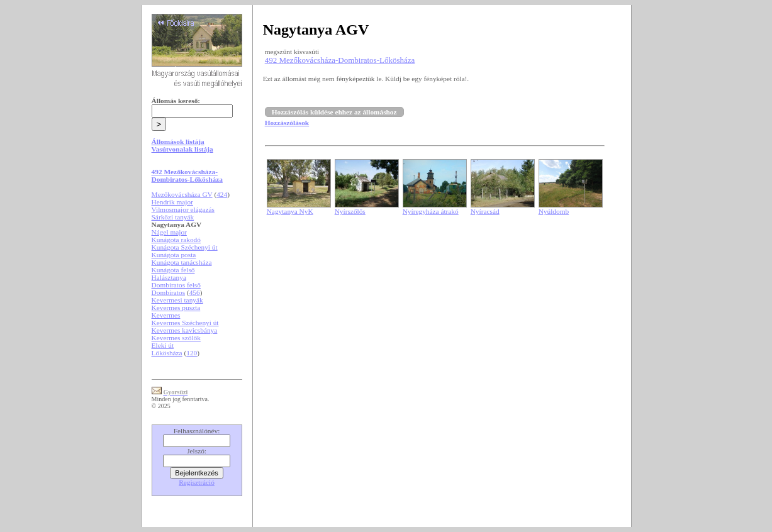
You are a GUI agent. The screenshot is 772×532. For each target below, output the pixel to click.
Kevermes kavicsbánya (185, 330)
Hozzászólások (287, 123)
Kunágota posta (174, 255)
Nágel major (169, 232)
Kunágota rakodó (176, 240)
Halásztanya (169, 277)
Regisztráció (197, 482)
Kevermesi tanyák (177, 300)
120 (192, 353)
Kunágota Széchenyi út (185, 247)
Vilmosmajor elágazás (183, 209)
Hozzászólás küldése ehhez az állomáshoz (334, 112)
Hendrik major (172, 202)
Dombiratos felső (176, 285)
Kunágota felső (173, 270)
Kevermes (166, 315)
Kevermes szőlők (176, 338)
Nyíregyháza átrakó (431, 211)
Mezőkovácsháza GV (182, 194)
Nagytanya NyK (290, 211)
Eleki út (163, 345)
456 (195, 292)
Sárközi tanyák (173, 217)
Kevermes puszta (176, 308)
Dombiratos (169, 292)
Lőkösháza (167, 353)
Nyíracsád (485, 211)
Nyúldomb (554, 211)
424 (222, 194)
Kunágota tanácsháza (182, 262)
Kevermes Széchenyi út (185, 323)
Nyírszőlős (350, 211)
